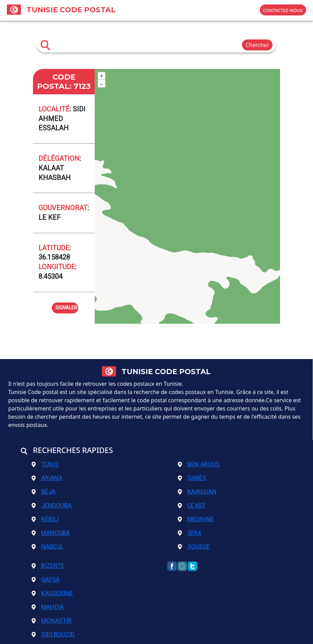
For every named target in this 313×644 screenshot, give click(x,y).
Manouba (51, 533)
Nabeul (48, 546)
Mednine (196, 519)
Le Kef (192, 505)
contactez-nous (283, 10)
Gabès (192, 478)
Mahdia (48, 607)
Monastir (52, 621)
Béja (44, 492)
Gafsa (46, 579)
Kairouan (197, 492)
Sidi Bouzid (53, 634)
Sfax (190, 533)
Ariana (47, 478)
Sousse (194, 546)
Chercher (257, 45)
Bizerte (48, 566)
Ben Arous (199, 464)
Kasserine (52, 593)
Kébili (45, 519)
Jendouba (52, 505)
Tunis (45, 464)
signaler (66, 307)
